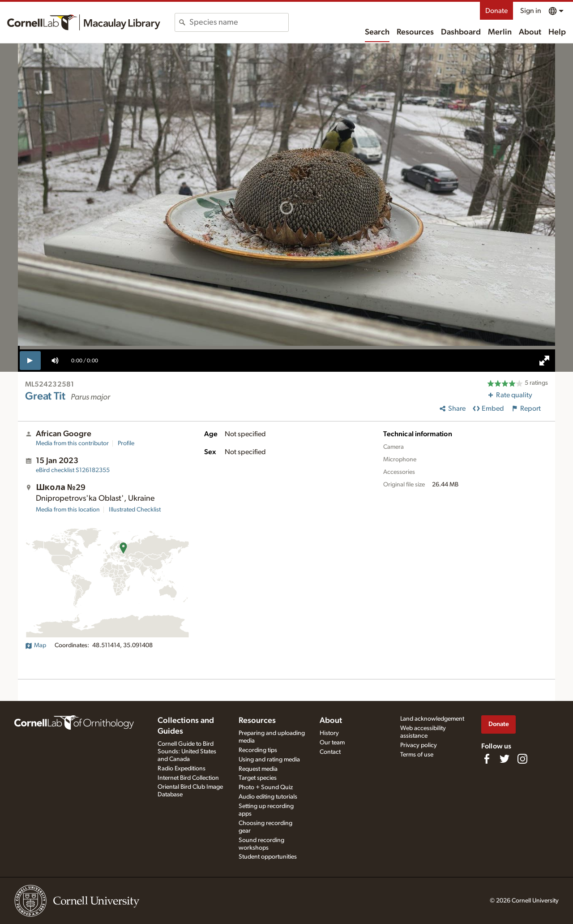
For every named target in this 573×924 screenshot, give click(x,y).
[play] (30, 361)
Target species (258, 778)
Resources (415, 32)
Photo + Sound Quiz (266, 787)
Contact (330, 752)
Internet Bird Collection (188, 778)
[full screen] (544, 361)
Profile (126, 443)
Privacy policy (419, 745)
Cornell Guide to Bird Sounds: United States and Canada (187, 752)
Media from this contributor (72, 443)
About (530, 32)
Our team (332, 743)
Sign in (531, 11)
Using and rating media (269, 760)
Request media (258, 769)
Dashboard (461, 32)
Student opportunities (268, 857)
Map (36, 645)
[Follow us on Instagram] (522, 759)
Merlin (500, 32)
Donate (496, 11)
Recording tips (258, 750)
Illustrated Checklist (135, 510)
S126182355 (73, 470)
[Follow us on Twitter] (505, 759)
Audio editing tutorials (268, 797)
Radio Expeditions (182, 769)
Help (557, 32)
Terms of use (417, 755)
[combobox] (239, 22)
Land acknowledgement (432, 719)
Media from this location (68, 510)
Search (377, 32)
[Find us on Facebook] (487, 759)
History (329, 733)
